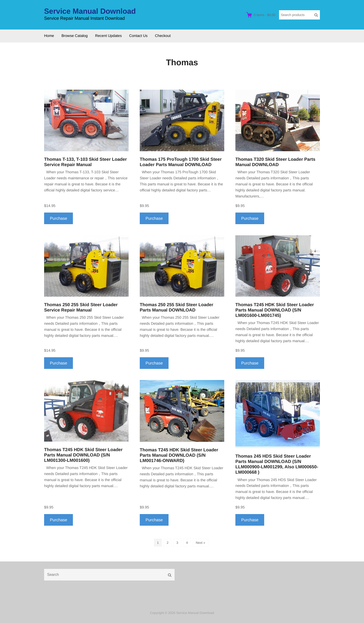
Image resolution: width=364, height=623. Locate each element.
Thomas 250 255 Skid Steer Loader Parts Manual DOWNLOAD (177, 308)
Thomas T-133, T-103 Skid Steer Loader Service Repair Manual (85, 162)
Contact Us (138, 36)
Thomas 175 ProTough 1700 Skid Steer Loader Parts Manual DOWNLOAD (181, 162)
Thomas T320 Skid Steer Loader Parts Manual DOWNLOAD (275, 162)
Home (49, 36)
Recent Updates (109, 36)
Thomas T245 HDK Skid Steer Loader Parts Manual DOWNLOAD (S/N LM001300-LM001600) (83, 455)
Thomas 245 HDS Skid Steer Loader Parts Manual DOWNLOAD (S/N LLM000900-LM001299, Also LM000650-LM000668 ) (277, 464)
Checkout (163, 36)
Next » (200, 543)
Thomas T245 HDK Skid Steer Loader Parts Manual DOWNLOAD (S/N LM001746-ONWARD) (179, 455)
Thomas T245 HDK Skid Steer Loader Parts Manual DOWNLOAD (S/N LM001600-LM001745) (275, 310)
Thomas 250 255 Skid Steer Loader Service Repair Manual (81, 308)
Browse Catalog (75, 36)
